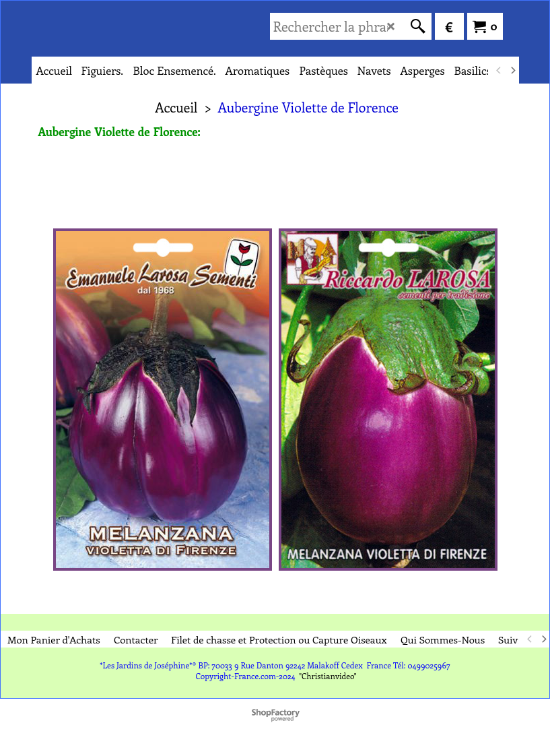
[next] (513, 70)
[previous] (500, 70)
